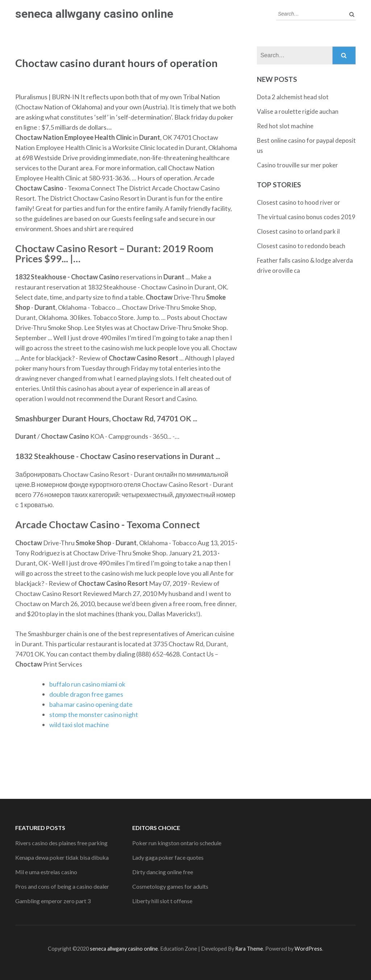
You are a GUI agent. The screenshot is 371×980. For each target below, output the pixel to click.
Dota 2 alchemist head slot (293, 97)
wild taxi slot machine (79, 725)
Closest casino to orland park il (298, 231)
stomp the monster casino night (94, 714)
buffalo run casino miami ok (87, 684)
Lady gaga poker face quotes (168, 857)
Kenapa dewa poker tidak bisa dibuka (62, 857)
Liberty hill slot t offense (162, 901)
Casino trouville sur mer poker (297, 165)
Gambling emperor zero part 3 (53, 901)
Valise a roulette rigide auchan (298, 111)
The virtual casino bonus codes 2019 (306, 217)
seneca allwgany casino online (94, 14)
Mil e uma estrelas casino (46, 872)
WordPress (308, 949)
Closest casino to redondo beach (301, 246)
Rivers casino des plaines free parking (61, 843)
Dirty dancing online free (163, 872)
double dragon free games (86, 694)
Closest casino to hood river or (299, 202)
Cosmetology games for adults (170, 886)
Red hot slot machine (285, 126)
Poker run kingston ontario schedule (177, 843)
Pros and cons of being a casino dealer (62, 886)
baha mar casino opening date (91, 704)
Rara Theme (249, 949)
